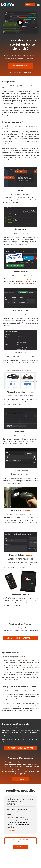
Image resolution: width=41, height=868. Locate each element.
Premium (31, 392)
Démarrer (30, 5)
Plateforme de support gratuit (20, 748)
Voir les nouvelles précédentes (21, 841)
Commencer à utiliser (20, 66)
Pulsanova (26, 660)
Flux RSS (20, 847)
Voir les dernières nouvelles (21, 72)
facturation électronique (26, 281)
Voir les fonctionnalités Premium (20, 638)
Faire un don (21, 779)
